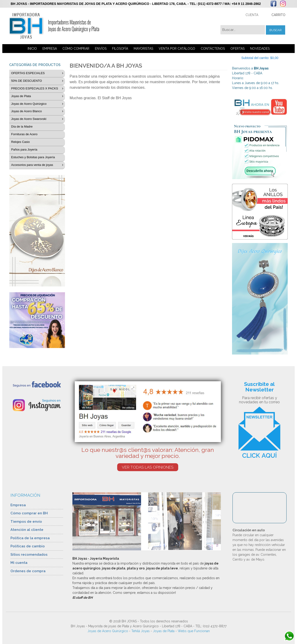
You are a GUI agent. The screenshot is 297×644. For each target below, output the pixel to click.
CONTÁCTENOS (213, 49)
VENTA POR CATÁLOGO (177, 49)
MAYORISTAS (143, 49)
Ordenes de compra (28, 571)
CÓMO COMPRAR (76, 49)
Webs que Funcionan (194, 631)
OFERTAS (237, 49)
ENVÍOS (101, 49)
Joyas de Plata (164, 631)
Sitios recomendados (29, 555)
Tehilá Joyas (140, 631)
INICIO (32, 49)
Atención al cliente (27, 530)
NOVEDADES (260, 49)
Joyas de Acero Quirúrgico (108, 631)
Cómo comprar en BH (29, 513)
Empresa (18, 505)
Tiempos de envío (26, 522)
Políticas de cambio (28, 546)
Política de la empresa (30, 538)
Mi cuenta (19, 563)
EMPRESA (50, 49)
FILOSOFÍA (120, 49)
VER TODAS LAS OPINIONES (148, 467)
